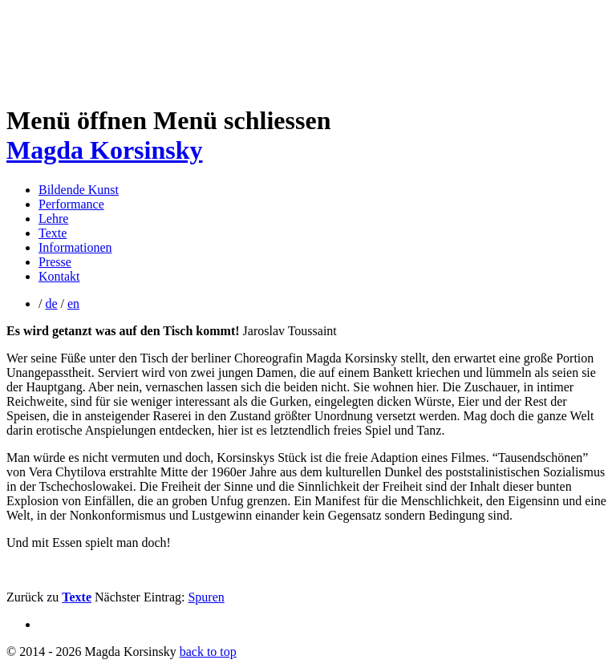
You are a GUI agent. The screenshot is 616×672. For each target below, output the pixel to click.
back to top (208, 652)
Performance (71, 204)
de (51, 304)
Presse (55, 262)
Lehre (53, 219)
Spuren (206, 597)
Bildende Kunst (79, 190)
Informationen (75, 247)
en (73, 304)
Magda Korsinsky (104, 150)
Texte (53, 233)
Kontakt (59, 276)
